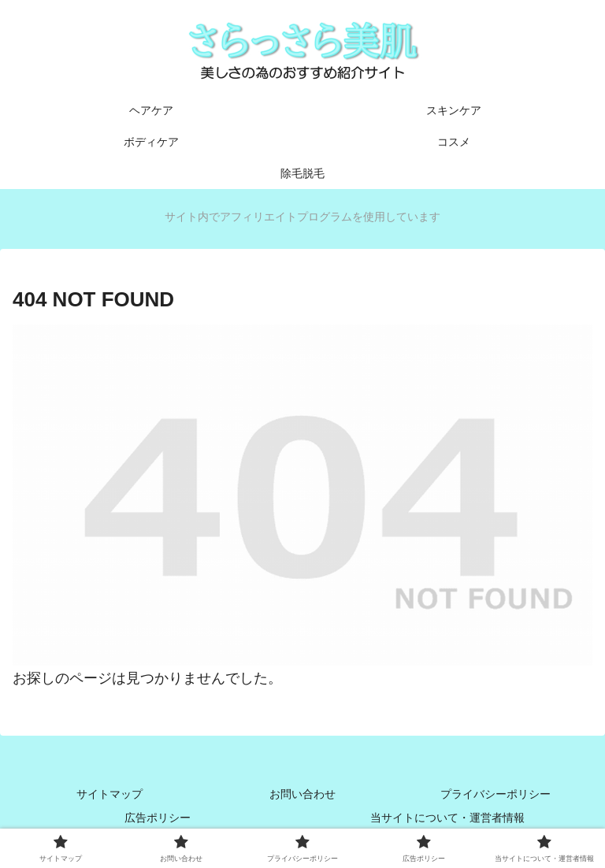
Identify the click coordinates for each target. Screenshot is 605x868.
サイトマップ (109, 794)
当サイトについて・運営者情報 (447, 818)
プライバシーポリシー (496, 794)
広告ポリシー (158, 818)
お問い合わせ (302, 794)
